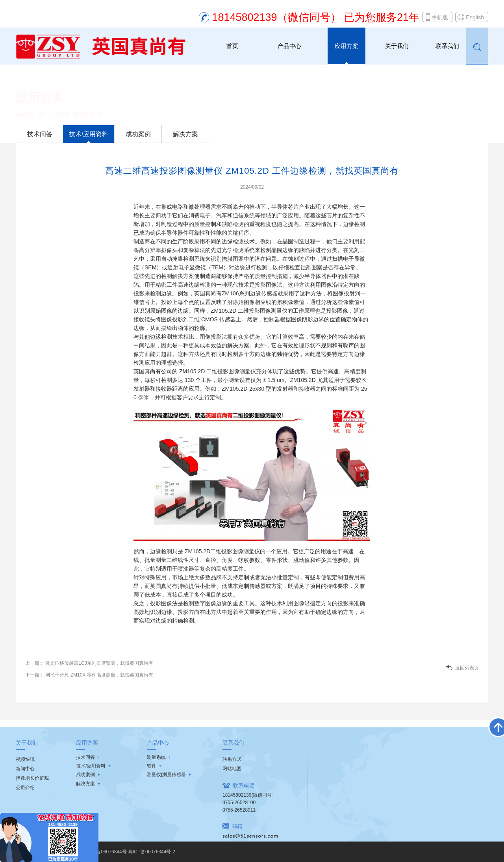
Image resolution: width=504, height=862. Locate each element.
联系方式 (232, 759)
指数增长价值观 (32, 778)
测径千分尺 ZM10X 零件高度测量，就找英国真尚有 (99, 675)
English (475, 17)
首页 (232, 46)
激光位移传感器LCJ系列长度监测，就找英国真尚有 (99, 663)
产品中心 (289, 46)
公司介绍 (25, 788)
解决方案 (185, 134)
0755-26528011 (239, 810)
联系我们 (447, 46)
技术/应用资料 (89, 115)
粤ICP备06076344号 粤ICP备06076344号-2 (129, 852)
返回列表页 (467, 668)
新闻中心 (25, 769)
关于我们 (397, 46)
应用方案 (346, 46)
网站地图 (232, 769)
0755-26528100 (239, 803)
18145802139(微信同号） (249, 795)
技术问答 (40, 134)
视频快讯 (25, 759)
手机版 (440, 17)
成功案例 (138, 134)
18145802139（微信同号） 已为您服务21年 (316, 17)
